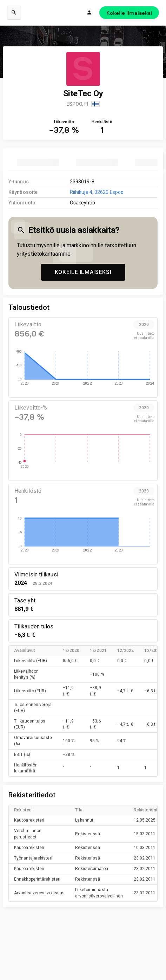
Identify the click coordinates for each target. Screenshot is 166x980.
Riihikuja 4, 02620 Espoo (97, 192)
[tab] (38, 162)
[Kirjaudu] (89, 13)
